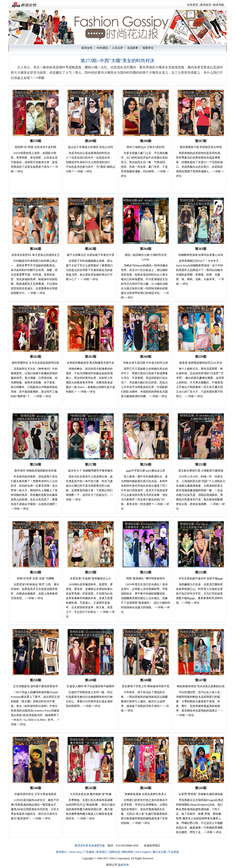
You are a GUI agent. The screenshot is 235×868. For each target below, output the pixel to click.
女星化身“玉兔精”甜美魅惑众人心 (91, 578)
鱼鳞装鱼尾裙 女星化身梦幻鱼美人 (146, 794)
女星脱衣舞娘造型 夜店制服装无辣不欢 (91, 363)
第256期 (146, 465)
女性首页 (193, 5)
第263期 (201, 249)
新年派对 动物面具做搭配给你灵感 (35, 471)
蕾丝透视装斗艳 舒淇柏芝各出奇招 (201, 147)
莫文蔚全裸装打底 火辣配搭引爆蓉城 (201, 471)
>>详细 (39, 78)
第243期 (201, 788)
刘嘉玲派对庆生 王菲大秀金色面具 (35, 794)
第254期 (35, 572)
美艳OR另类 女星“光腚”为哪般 (35, 578)
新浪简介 (62, 852)
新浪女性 (87, 48)
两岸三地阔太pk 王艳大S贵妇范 (146, 147)
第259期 (201, 357)
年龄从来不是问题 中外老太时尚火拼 (146, 363)
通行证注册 (159, 852)
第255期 (201, 465)
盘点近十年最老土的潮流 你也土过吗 (91, 147)
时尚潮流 (102, 48)
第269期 (91, 141)
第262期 (35, 357)
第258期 (35, 465)
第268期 (146, 141)
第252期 (146, 572)
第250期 (35, 680)
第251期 (201, 572)
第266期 (35, 249)
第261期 (91, 357)
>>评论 (19, 171)
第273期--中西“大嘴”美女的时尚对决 (117, 61)
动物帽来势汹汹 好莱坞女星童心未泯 (201, 255)
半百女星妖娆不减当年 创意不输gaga (201, 578)
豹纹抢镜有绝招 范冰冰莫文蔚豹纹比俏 (201, 686)
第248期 (146, 680)
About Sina (75, 852)
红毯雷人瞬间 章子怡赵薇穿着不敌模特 (91, 686)
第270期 (35, 141)
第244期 (146, 788)
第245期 (91, 788)
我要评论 (148, 48)
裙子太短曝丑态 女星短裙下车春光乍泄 (91, 255)
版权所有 (123, 865)
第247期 (201, 680)
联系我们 (102, 852)
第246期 (35, 788)
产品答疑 (173, 852)
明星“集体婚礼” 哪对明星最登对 (146, 578)
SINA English (143, 852)
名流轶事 (133, 48)
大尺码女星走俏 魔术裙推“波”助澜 (91, 794)
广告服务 (89, 852)
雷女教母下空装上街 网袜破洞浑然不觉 (146, 686)
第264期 (146, 249)
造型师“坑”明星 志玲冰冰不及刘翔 (36, 147)
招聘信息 (115, 852)
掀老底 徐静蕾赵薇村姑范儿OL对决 (201, 363)
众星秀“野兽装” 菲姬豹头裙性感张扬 (201, 794)
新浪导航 (218, 5)
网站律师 (128, 852)
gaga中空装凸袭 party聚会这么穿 (145, 471)
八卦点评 (117, 48)
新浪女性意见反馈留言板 (90, 846)
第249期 (91, 680)
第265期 (91, 249)
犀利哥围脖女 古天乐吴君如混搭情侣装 (35, 363)
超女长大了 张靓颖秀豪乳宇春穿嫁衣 (91, 471)
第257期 (91, 465)
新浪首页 (206, 5)
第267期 (201, 141)
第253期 (91, 572)
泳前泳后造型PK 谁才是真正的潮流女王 (35, 255)
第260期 (146, 357)
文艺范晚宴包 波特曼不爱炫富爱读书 (35, 686)
